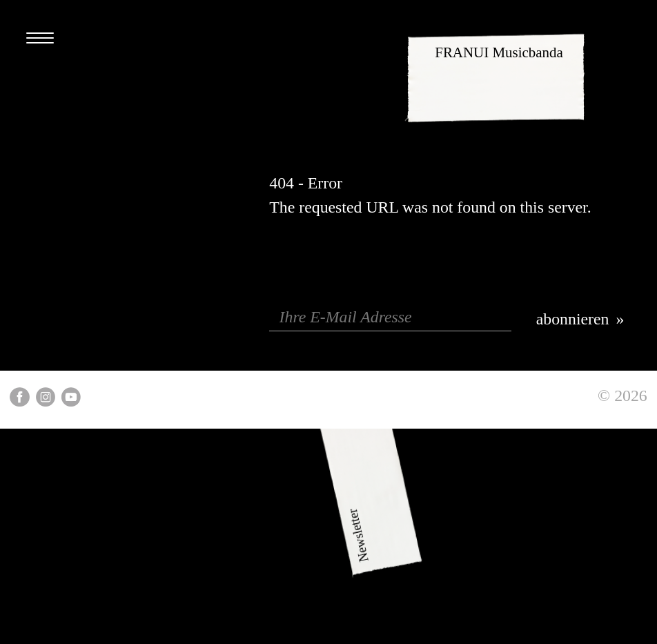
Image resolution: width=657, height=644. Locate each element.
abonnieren (573, 319)
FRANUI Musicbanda (499, 52)
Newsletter (403, 562)
